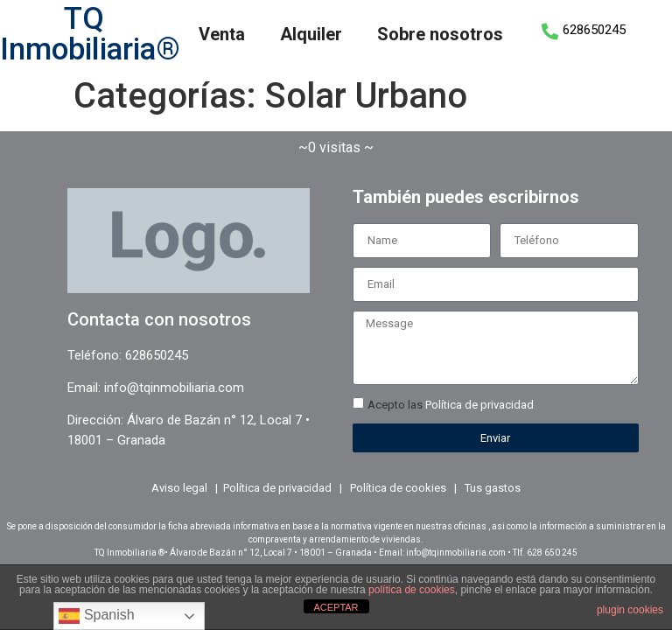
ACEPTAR (336, 607)
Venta (222, 34)
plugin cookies (630, 610)
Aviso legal (179, 488)
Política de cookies (398, 488)
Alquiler (311, 34)
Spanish (96, 616)
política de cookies (412, 590)
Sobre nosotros (440, 34)
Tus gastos (493, 488)
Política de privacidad (479, 405)
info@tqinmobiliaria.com (174, 388)
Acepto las (451, 405)
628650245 (594, 30)
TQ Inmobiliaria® (90, 34)
